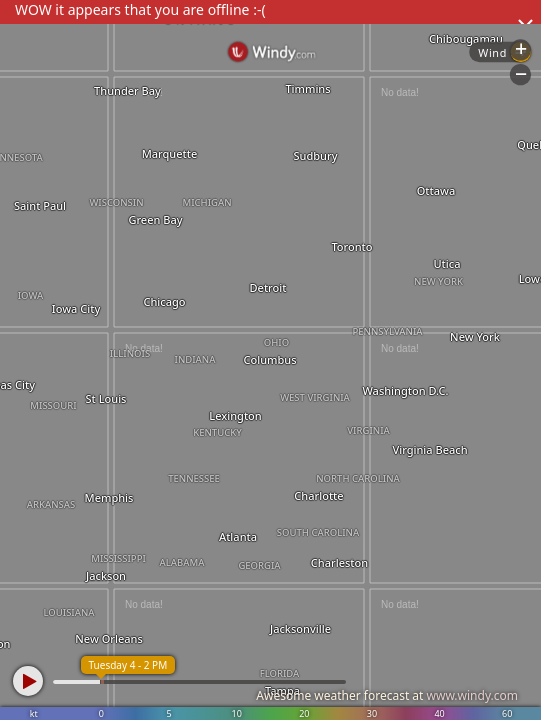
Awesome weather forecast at (387, 695)
